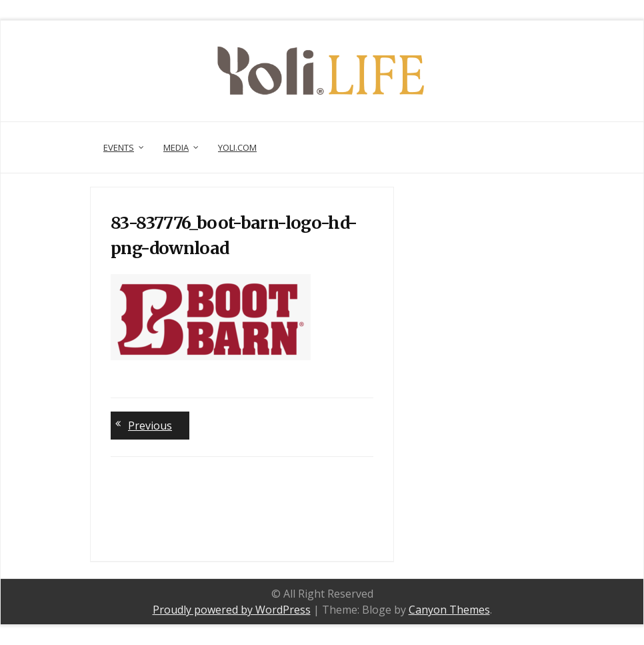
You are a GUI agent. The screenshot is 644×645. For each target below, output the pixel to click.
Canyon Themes (449, 610)
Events (119, 147)
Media (176, 147)
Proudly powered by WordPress (232, 610)
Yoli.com (237, 147)
